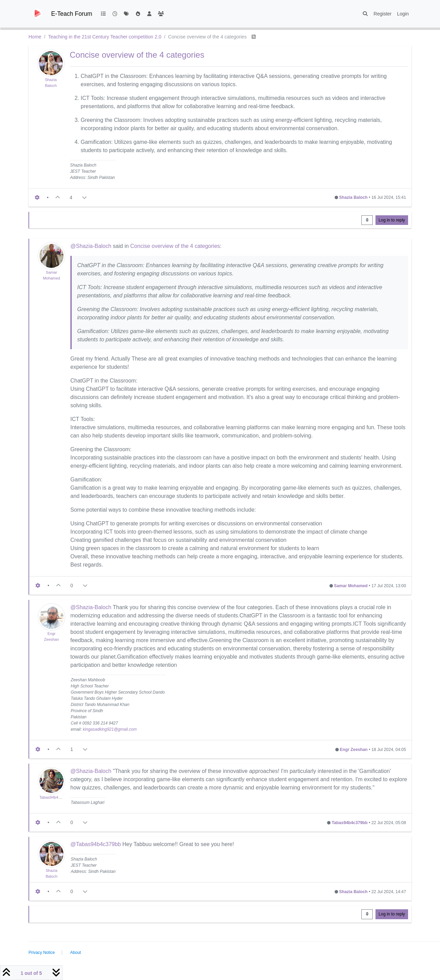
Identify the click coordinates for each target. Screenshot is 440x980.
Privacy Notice (42, 953)
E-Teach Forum (72, 14)
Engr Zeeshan (354, 750)
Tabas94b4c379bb (55, 797)
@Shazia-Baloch (91, 246)
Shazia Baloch (353, 197)
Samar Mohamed (351, 586)
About (76, 953)
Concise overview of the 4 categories (175, 246)
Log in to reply (392, 220)
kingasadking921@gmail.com (110, 729)
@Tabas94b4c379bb (96, 844)
